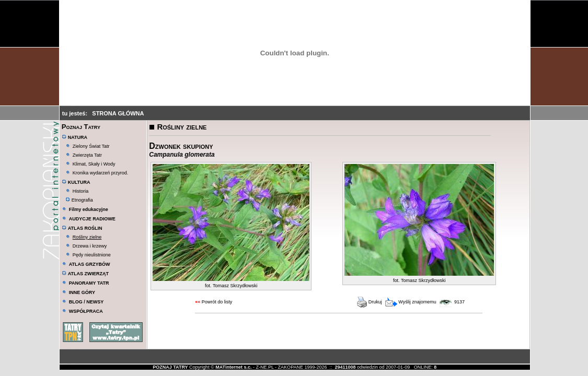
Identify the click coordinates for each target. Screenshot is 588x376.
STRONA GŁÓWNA (118, 113)
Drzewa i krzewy (90, 246)
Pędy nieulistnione (92, 255)
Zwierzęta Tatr (87, 155)
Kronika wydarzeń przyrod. (101, 173)
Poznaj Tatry (81, 127)
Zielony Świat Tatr (91, 146)
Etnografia (79, 200)
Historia (81, 191)
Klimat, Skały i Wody (94, 164)
